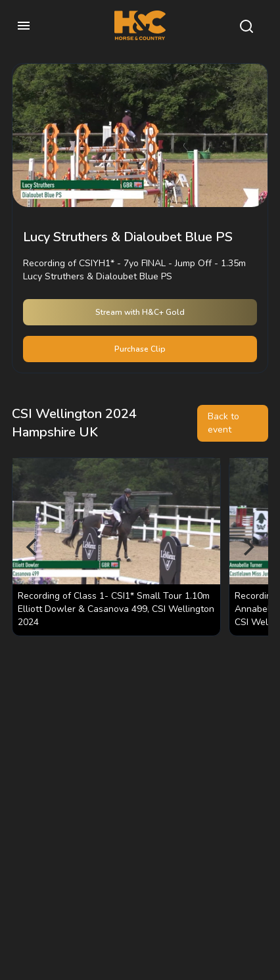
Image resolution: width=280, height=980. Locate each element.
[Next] (247, 547)
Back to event (223, 423)
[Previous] (33, 547)
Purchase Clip (140, 349)
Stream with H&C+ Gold (140, 312)
